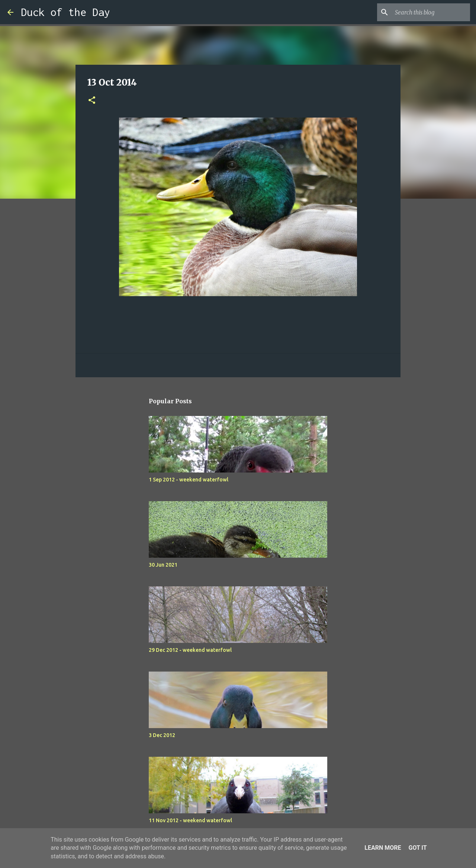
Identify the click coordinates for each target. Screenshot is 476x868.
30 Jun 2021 (163, 565)
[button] (92, 101)
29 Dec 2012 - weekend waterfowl (190, 650)
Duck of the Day (65, 12)
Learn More (383, 848)
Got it (417, 848)
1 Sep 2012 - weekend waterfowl (189, 480)
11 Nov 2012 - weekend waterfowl (190, 820)
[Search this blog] (431, 12)
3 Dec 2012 (162, 735)
